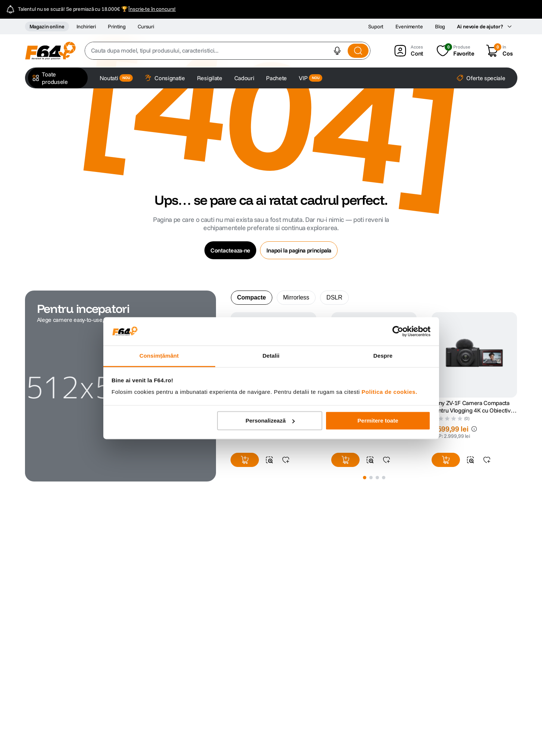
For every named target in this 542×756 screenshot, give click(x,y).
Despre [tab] (383, 356)
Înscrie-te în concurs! (152, 9)
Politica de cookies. (389, 392)
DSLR (334, 297)
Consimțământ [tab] (159, 356)
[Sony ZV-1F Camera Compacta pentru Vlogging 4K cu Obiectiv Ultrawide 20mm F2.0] (474, 392)
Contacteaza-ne (230, 250)
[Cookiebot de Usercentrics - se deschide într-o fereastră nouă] (398, 331)
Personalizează (270, 421)
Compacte (252, 297)
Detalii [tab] (271, 356)
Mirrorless (296, 297)
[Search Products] (358, 51)
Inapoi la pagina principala (299, 250)
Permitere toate (378, 421)
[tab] (252, 298)
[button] (337, 51)
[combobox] (228, 51)
